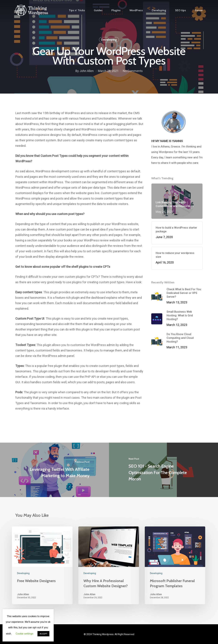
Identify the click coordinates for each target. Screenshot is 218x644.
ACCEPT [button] (43, 634)
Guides (98, 10)
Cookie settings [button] (24, 634)
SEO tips (181, 10)
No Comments (133, 72)
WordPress (136, 10)
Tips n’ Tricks (77, 10)
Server (199, 10)
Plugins (116, 10)
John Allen (87, 72)
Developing (159, 10)
